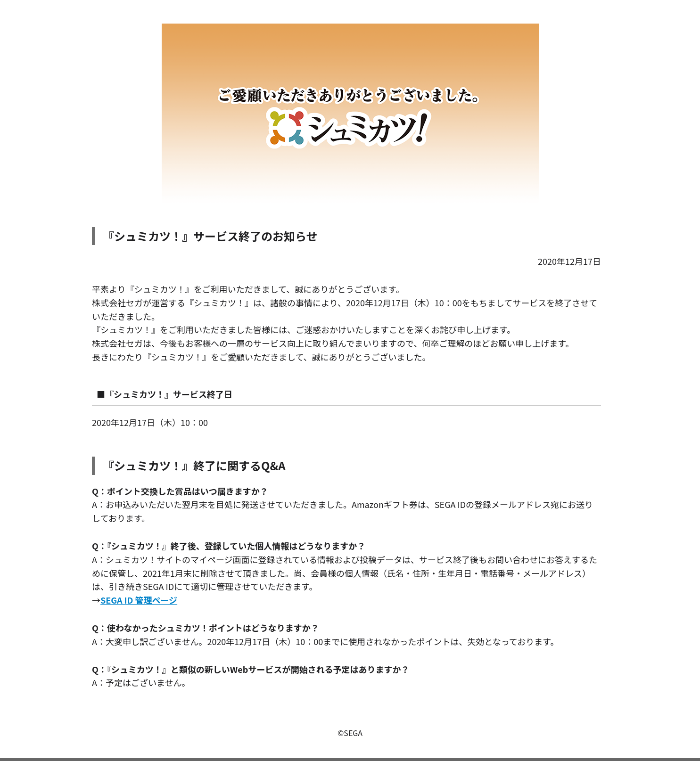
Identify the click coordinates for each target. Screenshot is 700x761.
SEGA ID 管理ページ (139, 600)
